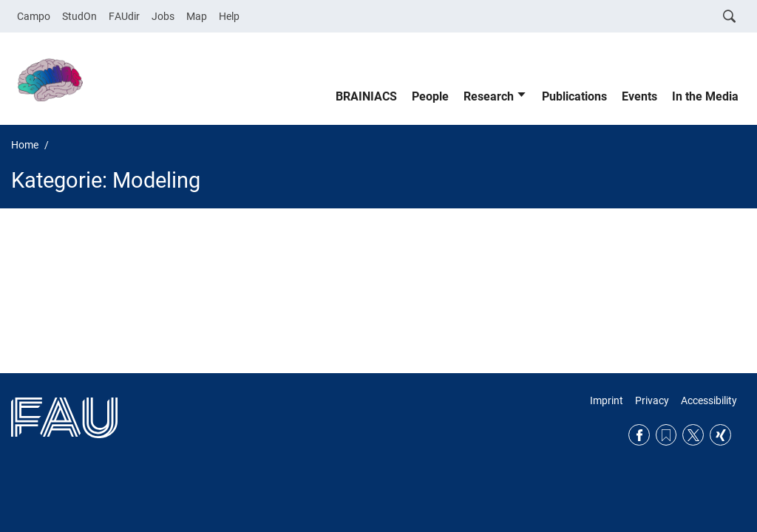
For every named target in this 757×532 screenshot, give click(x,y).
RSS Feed (666, 435)
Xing (720, 435)
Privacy (652, 400)
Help (229, 16)
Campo (34, 16)
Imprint (607, 400)
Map (197, 16)
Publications (574, 96)
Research (489, 96)
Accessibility (709, 400)
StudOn (79, 16)
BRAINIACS (366, 96)
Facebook (639, 435)
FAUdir (124, 16)
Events (639, 96)
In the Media (705, 96)
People (430, 96)
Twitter (693, 435)
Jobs (163, 16)
